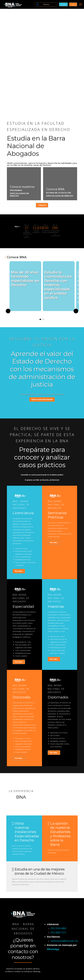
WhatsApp (53, 949)
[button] (81, 4)
